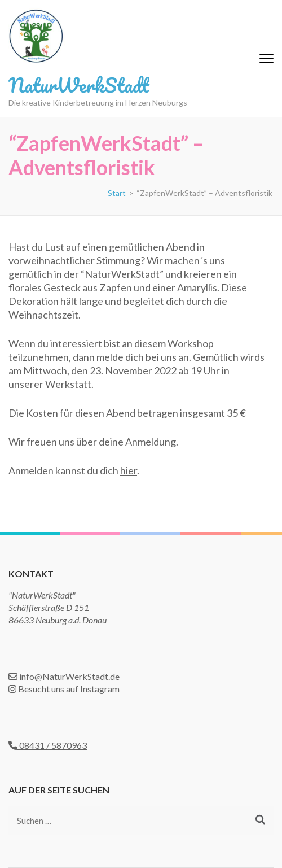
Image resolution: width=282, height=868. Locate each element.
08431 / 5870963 (48, 745)
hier (129, 470)
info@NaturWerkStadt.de (64, 676)
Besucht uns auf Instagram (64, 689)
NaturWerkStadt (79, 85)
